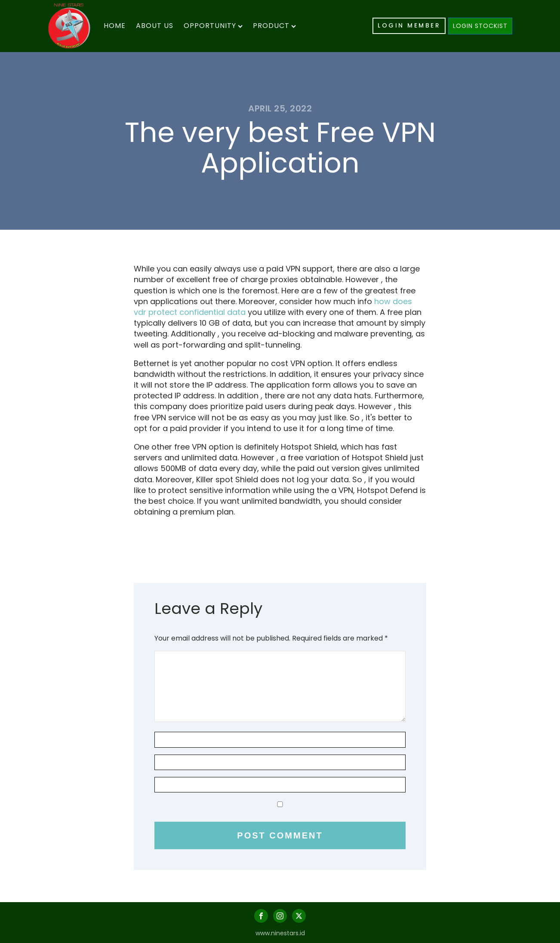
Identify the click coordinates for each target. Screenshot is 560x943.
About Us (155, 26)
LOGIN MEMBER (409, 25)
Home (115, 26)
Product (274, 26)
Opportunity (213, 26)
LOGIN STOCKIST (480, 26)
